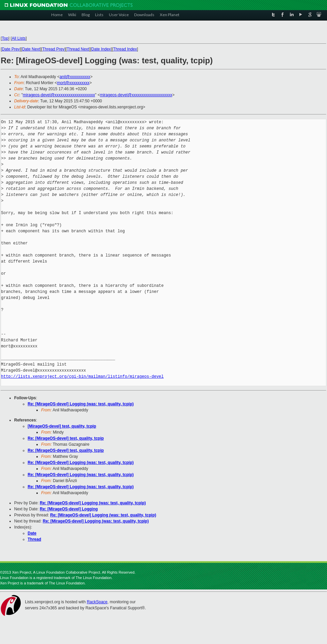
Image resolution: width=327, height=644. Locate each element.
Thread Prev (53, 49)
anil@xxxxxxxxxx (75, 77)
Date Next (31, 49)
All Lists (19, 38)
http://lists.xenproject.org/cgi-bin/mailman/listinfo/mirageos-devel (82, 377)
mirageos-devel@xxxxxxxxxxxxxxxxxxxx (59, 95)
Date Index (101, 49)
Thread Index (125, 49)
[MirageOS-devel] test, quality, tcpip (62, 426)
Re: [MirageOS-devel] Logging (69, 509)
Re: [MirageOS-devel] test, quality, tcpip (66, 438)
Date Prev (11, 49)
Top (5, 38)
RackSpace (97, 602)
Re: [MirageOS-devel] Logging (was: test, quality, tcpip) (81, 404)
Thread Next (78, 49)
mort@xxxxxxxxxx (73, 83)
